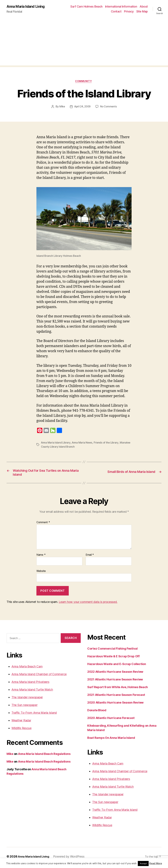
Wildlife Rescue (21, 730)
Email (90, 557)
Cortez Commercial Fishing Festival (112, 651)
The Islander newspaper (27, 699)
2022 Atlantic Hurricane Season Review (115, 674)
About (144, 7)
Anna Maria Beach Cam (27, 669)
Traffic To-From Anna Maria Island (34, 715)
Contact (116, 12)
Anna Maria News (83, 443)
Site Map (142, 12)
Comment (43, 525)
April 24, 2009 (82, 108)
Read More (156, 863)
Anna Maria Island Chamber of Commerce (39, 676)
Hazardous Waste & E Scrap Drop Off (113, 659)
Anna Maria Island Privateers (30, 684)
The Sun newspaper (24, 707)
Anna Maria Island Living (28, 7)
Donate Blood (97, 712)
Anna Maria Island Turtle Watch (32, 692)
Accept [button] (143, 863)
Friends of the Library (107, 443)
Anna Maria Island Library (56, 443)
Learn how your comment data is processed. (88, 604)
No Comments (109, 108)
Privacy (129, 12)
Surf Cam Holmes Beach (86, 7)
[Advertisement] (84, 43)
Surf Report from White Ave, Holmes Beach (118, 689)
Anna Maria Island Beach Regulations (44, 756)
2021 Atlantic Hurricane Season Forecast (116, 697)
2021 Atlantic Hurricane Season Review (115, 682)
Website (41, 573)
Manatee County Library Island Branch (64, 447)
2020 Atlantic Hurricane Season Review (115, 705)
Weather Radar (21, 722)
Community (84, 82)
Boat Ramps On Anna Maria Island (111, 740)
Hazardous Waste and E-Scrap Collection (117, 666)
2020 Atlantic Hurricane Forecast (111, 720)
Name (41, 557)
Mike (61, 108)
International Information (121, 7)
